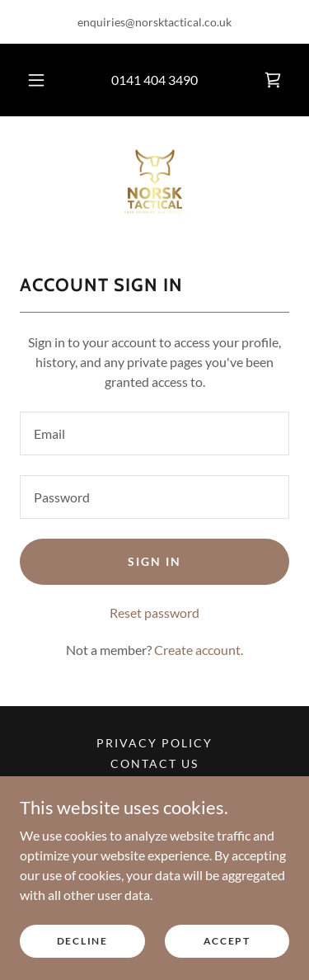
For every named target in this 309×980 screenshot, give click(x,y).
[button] (36, 80)
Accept (227, 941)
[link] (273, 80)
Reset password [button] (154, 612)
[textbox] (154, 433)
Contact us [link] (154, 763)
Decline (82, 941)
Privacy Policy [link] (154, 743)
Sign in (154, 561)
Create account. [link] (199, 650)
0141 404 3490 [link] (154, 80)
